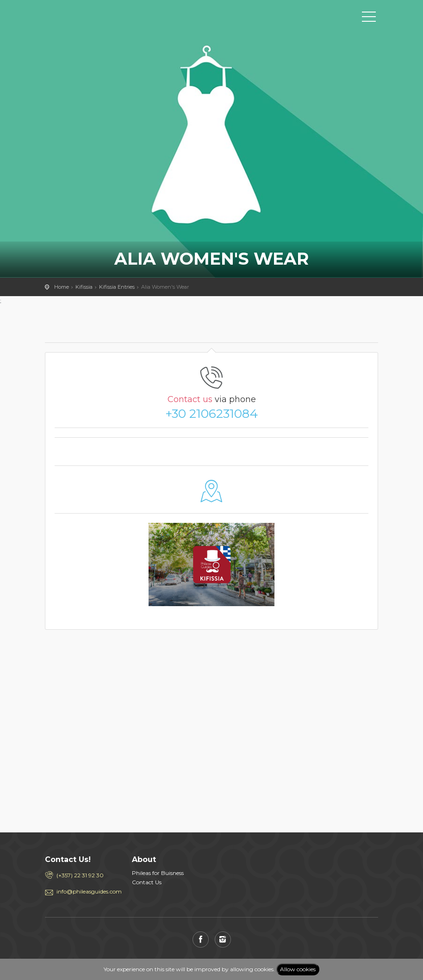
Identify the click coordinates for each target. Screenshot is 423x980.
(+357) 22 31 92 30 (80, 875)
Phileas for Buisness (158, 873)
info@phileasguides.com (87, 891)
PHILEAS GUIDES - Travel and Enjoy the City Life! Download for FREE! (87, 16)
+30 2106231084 (211, 414)
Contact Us (147, 882)
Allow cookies (298, 969)
